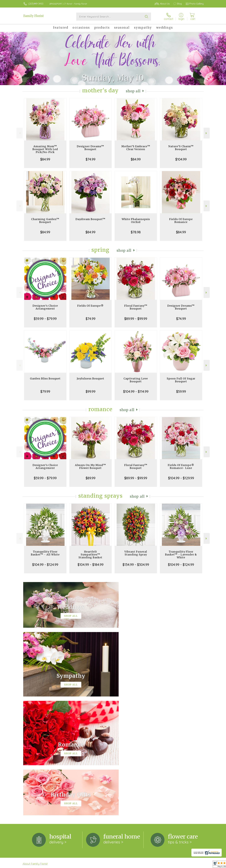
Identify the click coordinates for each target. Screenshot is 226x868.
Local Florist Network (178, 864)
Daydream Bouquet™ (90, 219)
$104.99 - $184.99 (91, 565)
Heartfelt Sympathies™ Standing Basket (90, 555)
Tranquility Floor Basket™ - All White (45, 553)
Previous (20, 133)
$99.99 (91, 391)
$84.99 (45, 159)
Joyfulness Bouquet (91, 379)
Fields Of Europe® (90, 306)
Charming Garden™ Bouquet (45, 221)
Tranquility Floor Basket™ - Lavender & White (181, 555)
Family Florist (34, 16)
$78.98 (136, 232)
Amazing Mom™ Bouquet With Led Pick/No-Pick (45, 149)
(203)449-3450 (36, 4)
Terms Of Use (140, 864)
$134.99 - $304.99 (136, 565)
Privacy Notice (157, 864)
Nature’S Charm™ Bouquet (181, 148)
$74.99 (91, 159)
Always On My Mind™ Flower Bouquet (90, 467)
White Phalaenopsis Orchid (136, 221)
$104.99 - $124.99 (45, 565)
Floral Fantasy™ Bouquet (136, 307)
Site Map (196, 864)
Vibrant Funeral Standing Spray (136, 553)
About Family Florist (35, 745)
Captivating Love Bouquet (136, 380)
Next (207, 133)
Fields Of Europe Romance (181, 221)
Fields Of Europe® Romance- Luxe (181, 467)
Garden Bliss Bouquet (45, 379)
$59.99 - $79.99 (45, 319)
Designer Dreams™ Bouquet (90, 148)
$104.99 (181, 159)
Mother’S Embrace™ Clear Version (136, 148)
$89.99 (91, 478)
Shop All (133, 91)
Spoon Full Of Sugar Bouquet (181, 380)
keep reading (30, 751)
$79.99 (45, 391)
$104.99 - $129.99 (181, 478)
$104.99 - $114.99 (136, 391)
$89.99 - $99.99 (136, 319)
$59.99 (181, 391)
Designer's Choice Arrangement (45, 307)
